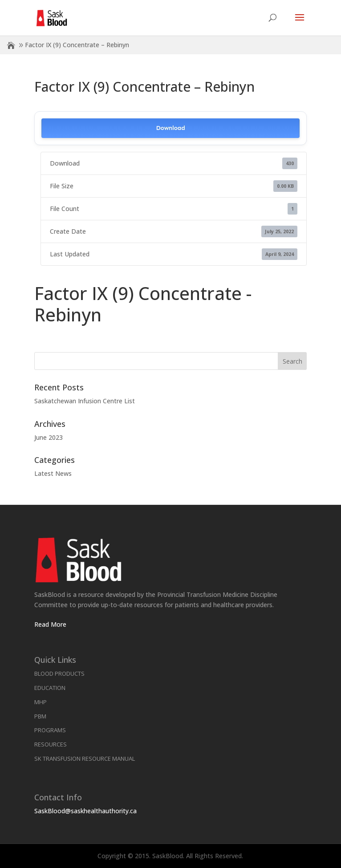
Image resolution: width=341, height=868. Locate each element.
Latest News (53, 473)
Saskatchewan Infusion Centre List (85, 401)
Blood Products (59, 673)
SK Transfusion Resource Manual (85, 758)
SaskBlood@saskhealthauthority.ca (85, 811)
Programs (50, 730)
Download (170, 128)
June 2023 (49, 437)
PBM (40, 716)
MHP (41, 702)
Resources (51, 744)
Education (50, 688)
